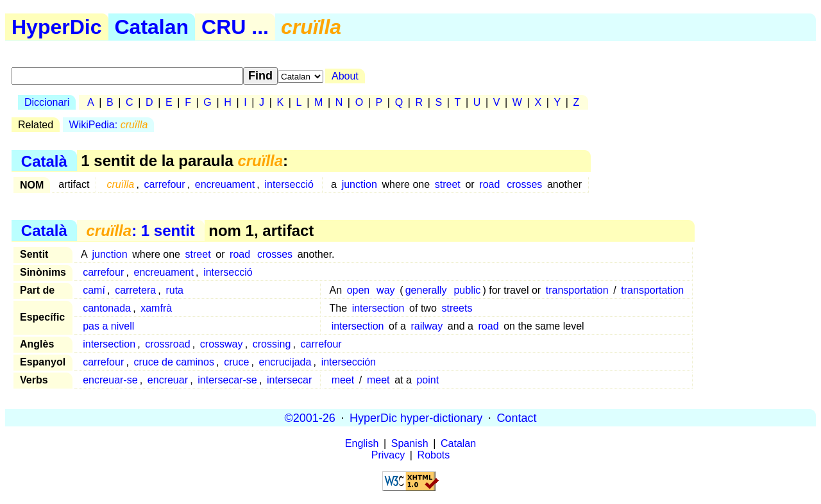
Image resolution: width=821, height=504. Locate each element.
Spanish (410, 443)
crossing (272, 344)
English (362, 443)
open (359, 290)
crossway (222, 344)
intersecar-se (227, 380)
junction (360, 184)
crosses (524, 184)
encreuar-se (110, 380)
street (448, 184)
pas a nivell (108, 326)
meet (343, 380)
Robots (434, 455)
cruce (236, 362)
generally (426, 290)
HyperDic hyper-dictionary (416, 417)
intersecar (289, 380)
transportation (577, 290)
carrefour (164, 184)
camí (94, 290)
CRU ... (235, 27)
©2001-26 (310, 417)
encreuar (168, 380)
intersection (378, 308)
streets (457, 308)
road (489, 184)
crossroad (167, 344)
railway (427, 326)
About (345, 76)
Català (44, 161)
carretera (135, 290)
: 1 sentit (140, 231)
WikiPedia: (109, 125)
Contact (516, 417)
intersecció (289, 184)
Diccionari (47, 102)
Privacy (388, 455)
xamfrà (156, 308)
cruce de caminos (174, 362)
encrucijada (285, 362)
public (467, 290)
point (427, 380)
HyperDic (57, 27)
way (385, 290)
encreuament (225, 184)
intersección (349, 362)
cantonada (107, 308)
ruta (174, 290)
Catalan (152, 27)
